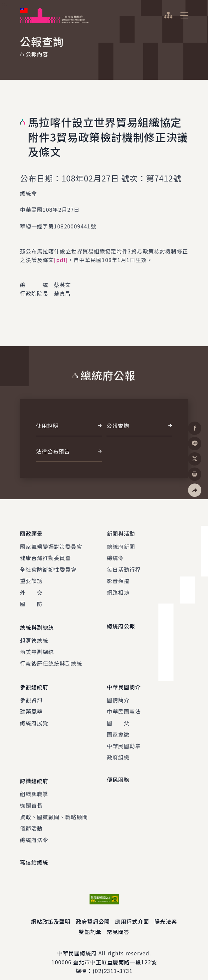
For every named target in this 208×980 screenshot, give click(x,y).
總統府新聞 (121, 544)
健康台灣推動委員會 (45, 556)
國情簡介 (118, 694)
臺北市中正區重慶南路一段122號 (115, 953)
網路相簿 (118, 590)
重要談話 (31, 579)
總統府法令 (34, 831)
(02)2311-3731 (113, 962)
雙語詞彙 (90, 923)
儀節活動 (31, 820)
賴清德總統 (34, 636)
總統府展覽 (34, 717)
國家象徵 (118, 728)
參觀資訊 (31, 694)
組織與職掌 (34, 786)
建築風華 (31, 705)
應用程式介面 (132, 913)
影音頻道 (118, 579)
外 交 (31, 590)
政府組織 (118, 751)
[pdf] (61, 260)
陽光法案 (166, 913)
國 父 (118, 717)
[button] (195, 490)
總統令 (115, 556)
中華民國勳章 (124, 740)
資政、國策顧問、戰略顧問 (54, 808)
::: (4, 4)
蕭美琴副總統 (37, 648)
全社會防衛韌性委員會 (48, 567)
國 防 (31, 602)
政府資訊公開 (93, 913)
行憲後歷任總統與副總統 (51, 659)
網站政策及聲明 (51, 913)
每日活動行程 (124, 567)
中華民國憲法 (124, 705)
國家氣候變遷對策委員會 (51, 544)
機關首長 (31, 797)
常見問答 (118, 923)
